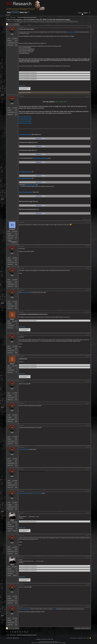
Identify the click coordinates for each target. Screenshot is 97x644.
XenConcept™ (50, 643)
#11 (88, 403)
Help (85, 638)
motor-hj (76, 22)
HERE (54, 609)
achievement (30, 22)
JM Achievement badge (25, 178)
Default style (9, 638)
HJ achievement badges (25, 120)
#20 (88, 607)
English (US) (16, 638)
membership (65, 22)
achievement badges (25, 609)
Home (9, 12)
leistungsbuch (59, 22)
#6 (88, 290)
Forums (15, 12)
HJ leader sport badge (25, 121)
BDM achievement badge (25, 493)
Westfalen (15, 531)
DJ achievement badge (25, 116)
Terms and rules (73, 638)
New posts (8, 15)
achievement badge (71, 32)
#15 (88, 491)
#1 (90, 27)
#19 (88, 585)
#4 (88, 246)
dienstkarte (48, 22)
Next (17, 24)
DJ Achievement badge (25, 172)
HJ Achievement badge (25, 134)
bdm (38, 22)
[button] (29, 12)
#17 (88, 536)
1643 (20, 186)
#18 (88, 557)
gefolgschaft (53, 22)
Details (64, 643)
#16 (88, 513)
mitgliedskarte (71, 22)
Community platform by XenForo (48, 642)
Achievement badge (30, 185)
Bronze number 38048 (37, 493)
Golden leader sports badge (41, 158)
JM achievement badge (25, 118)
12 (14, 24)
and (26, 93)
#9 (88, 357)
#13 (88, 447)
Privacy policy (80, 638)
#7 (88, 312)
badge (35, 22)
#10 (88, 381)
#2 (88, 96)
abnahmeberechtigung (23, 22)
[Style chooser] (90, 13)
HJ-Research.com (45, 639)
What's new (24, 12)
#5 (88, 268)
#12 (88, 425)
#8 (88, 335)
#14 (88, 469)
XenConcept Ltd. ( (60, 643)
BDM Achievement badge (26, 192)
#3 (88, 222)
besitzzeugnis (42, 22)
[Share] (88, 27)
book (40, 341)
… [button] (12, 24)
